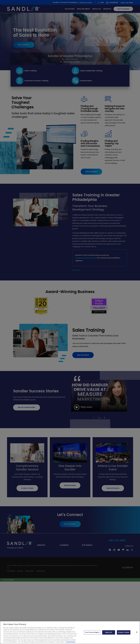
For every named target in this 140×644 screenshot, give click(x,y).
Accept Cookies (124, 632)
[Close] (137, 632)
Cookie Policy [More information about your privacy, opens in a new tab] (71, 642)
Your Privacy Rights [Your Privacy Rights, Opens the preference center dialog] (92, 632)
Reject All (109, 632)
